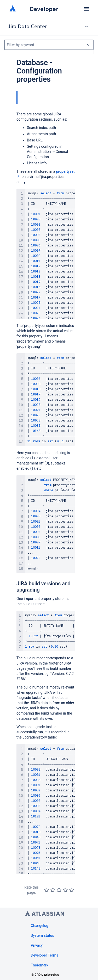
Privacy (37, 945)
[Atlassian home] (13, 9)
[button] (87, 9)
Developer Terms (45, 955)
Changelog (40, 926)
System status (42, 935)
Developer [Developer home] (44, 9)
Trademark (40, 965)
